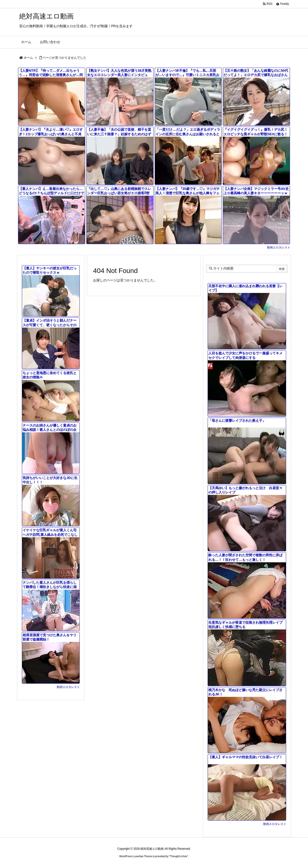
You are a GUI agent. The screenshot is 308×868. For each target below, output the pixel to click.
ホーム (28, 58)
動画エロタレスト (279, 247)
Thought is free (178, 856)
